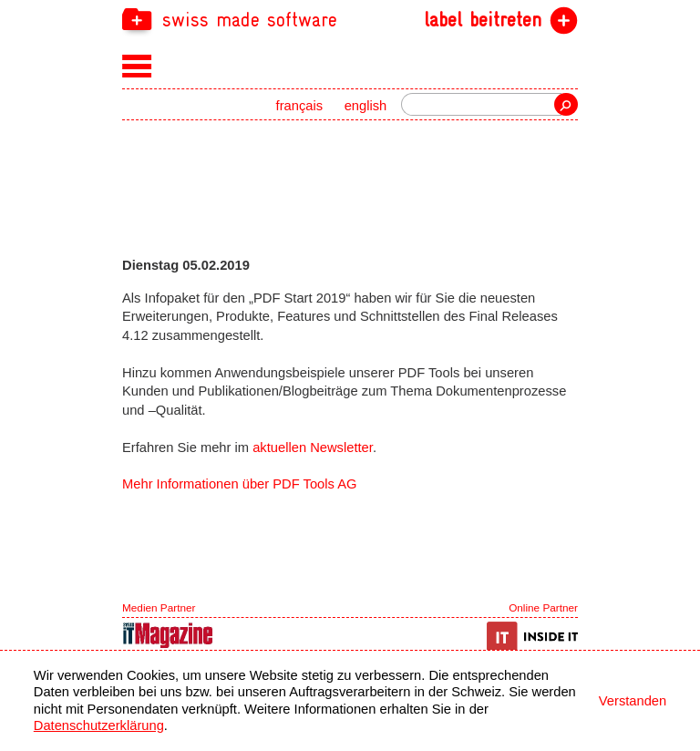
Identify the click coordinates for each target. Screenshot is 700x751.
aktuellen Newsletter (313, 448)
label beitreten (483, 20)
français (300, 106)
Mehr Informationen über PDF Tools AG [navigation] (239, 484)
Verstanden (633, 701)
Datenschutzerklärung (99, 725)
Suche (566, 104)
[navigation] (350, 19)
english (366, 106)
